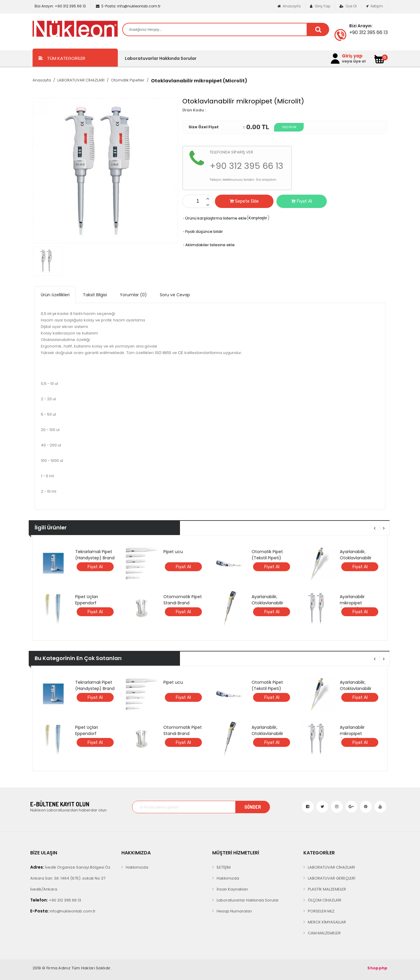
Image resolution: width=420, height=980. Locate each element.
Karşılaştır (258, 218)
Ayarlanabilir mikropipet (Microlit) (352, 603)
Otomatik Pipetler (128, 80)
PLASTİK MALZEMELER (327, 889)
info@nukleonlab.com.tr (128, 6)
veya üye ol (354, 61)
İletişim (374, 6)
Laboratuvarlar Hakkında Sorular (161, 58)
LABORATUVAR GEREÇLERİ (332, 878)
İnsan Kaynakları (232, 889)
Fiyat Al (302, 201)
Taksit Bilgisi (95, 295)
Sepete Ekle (244, 201)
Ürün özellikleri (55, 295)
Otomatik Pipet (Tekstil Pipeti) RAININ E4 (267, 558)
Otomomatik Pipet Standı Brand (183, 600)
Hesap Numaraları (234, 911)
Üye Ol (348, 6)
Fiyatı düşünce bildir (203, 232)
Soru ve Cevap (175, 295)
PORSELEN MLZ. (322, 911)
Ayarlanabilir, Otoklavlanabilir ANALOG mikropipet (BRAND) (360, 561)
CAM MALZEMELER (324, 933)
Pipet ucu (173, 552)
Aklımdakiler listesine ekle (209, 245)
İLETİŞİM (224, 867)
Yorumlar (133, 295)
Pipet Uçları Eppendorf (87, 600)
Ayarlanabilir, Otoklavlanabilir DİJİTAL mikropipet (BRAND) (270, 606)
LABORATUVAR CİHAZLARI (81, 80)
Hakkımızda (137, 867)
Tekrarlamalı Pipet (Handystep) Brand (95, 555)
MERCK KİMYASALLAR (327, 922)
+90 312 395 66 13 (60, 6)
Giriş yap (352, 56)
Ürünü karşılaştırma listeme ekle (214, 218)
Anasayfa (289, 6)
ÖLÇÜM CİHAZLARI (325, 900)
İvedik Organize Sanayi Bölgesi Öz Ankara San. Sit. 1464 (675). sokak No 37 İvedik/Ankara (70, 878)
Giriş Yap (320, 6)
